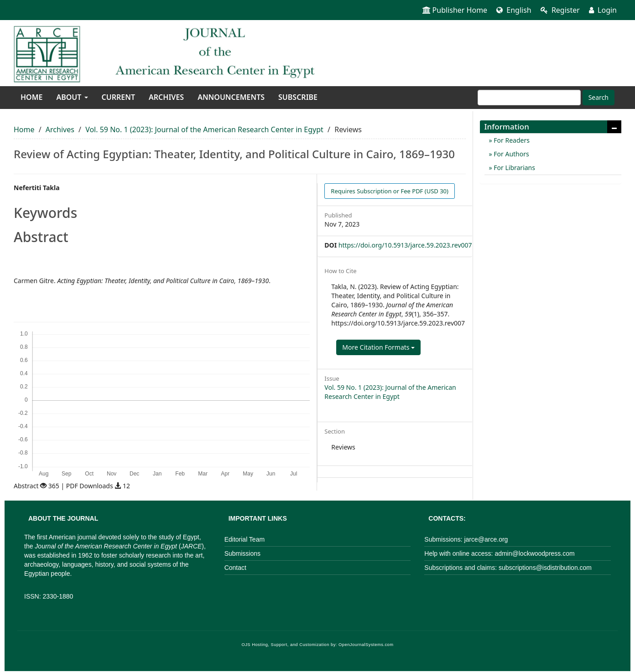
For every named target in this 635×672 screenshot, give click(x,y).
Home (31, 97)
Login (603, 10)
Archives (166, 97)
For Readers (511, 140)
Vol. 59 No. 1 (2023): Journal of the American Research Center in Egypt (204, 129)
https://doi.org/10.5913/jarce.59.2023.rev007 (405, 245)
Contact (235, 568)
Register (560, 10)
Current (118, 97)
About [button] (72, 97)
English (514, 10)
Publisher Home (455, 10)
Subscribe (298, 97)
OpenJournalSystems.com (366, 645)
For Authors (511, 154)
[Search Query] (529, 98)
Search (599, 97)
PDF (390, 191)
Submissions (242, 553)
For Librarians (514, 168)
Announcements (231, 97)
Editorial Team (245, 539)
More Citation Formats (378, 347)
